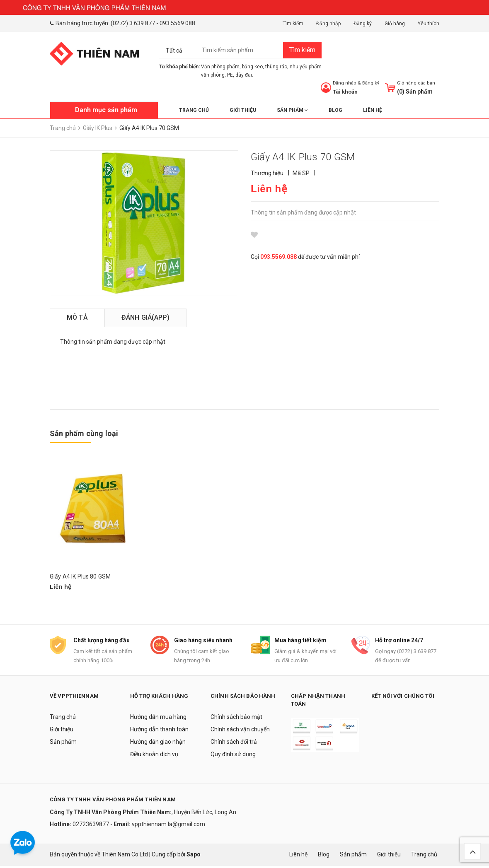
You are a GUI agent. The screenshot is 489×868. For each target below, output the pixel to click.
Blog (335, 110)
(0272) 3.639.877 (133, 23)
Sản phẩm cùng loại (84, 433)
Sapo (194, 857)
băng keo (252, 67)
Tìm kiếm (293, 24)
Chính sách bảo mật (236, 719)
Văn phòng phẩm (220, 67)
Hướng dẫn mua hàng (158, 719)
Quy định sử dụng (233, 756)
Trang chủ (194, 110)
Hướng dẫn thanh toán (159, 731)
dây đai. (244, 75)
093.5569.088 (177, 23)
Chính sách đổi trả (234, 744)
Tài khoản (345, 92)
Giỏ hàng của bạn (416, 83)
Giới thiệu (243, 110)
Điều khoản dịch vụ (154, 756)
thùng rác (276, 67)
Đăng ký (363, 24)
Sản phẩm (292, 110)
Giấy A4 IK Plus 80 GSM (80, 576)
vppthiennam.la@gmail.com (168, 826)
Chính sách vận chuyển (240, 731)
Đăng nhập (328, 24)
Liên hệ (373, 110)
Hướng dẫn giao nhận (158, 744)
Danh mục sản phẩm (106, 110)
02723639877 (91, 826)
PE (230, 75)
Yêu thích (428, 24)
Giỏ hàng (395, 24)
